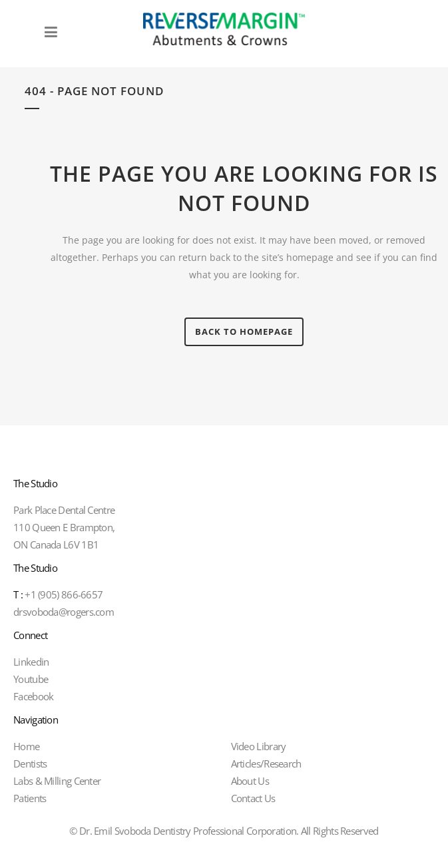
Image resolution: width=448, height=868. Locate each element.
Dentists (30, 763)
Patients (30, 798)
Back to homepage (244, 331)
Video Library (259, 746)
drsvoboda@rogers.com (64, 612)
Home (26, 746)
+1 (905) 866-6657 (58, 594)
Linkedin (31, 662)
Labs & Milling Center (57, 781)
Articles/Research (266, 763)
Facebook (33, 696)
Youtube (31, 679)
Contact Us (253, 798)
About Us (250, 781)
